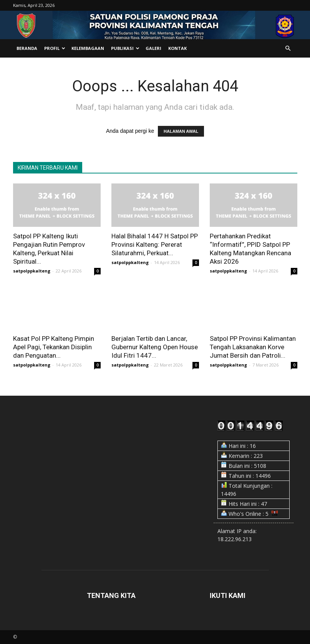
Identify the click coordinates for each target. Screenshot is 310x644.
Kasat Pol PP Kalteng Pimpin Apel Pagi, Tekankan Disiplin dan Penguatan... (54, 347)
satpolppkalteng (32, 271)
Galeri (153, 48)
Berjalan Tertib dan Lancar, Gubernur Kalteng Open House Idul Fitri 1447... (155, 347)
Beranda (27, 48)
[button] (288, 49)
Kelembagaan (88, 48)
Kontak (177, 48)
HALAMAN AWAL (181, 131)
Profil (55, 48)
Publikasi (125, 48)
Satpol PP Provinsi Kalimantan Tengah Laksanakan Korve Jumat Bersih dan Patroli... (253, 347)
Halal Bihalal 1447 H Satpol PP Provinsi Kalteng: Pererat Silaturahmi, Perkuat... (155, 244)
